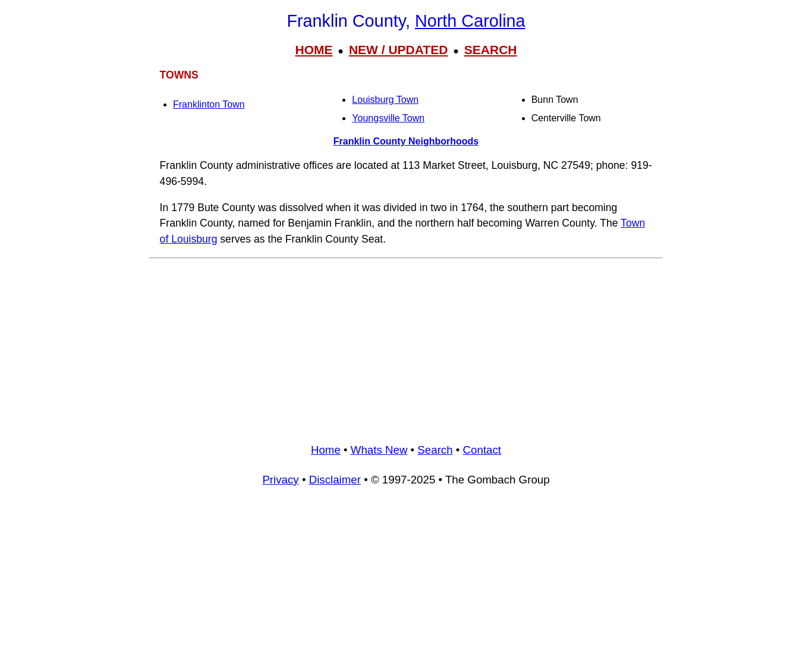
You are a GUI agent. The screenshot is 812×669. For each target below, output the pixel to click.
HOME (314, 50)
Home (326, 450)
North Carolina (470, 21)
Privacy (280, 480)
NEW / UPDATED (398, 50)
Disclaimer (335, 480)
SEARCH (491, 50)
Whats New (379, 450)
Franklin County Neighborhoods (406, 141)
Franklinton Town (209, 104)
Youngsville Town (388, 118)
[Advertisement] (406, 347)
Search (435, 450)
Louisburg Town (385, 100)
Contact (482, 450)
